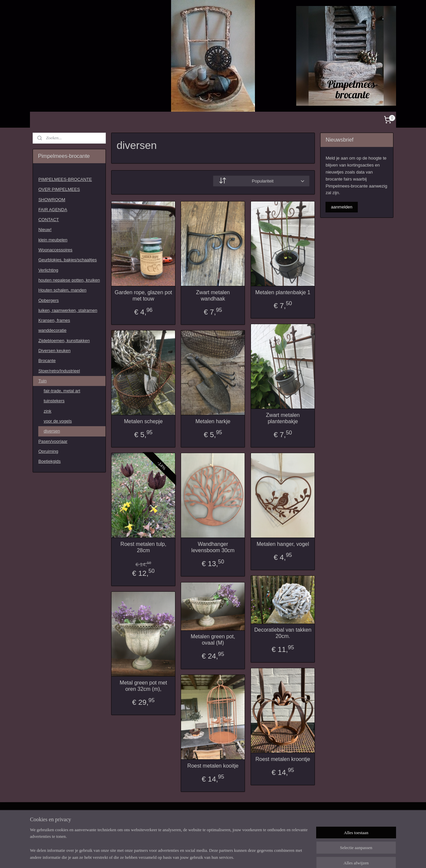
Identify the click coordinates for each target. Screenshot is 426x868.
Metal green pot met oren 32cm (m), (143, 686)
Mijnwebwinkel (284, 856)
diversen (52, 431)
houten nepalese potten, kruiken (69, 280)
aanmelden (341, 207)
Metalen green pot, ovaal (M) (213, 640)
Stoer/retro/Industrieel (59, 371)
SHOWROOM (52, 200)
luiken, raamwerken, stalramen (68, 310)
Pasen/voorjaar (53, 441)
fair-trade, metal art (62, 391)
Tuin (42, 381)
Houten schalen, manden (62, 290)
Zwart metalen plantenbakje (283, 418)
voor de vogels (58, 421)
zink (47, 411)
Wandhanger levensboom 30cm (213, 547)
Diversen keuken (54, 351)
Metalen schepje (143, 421)
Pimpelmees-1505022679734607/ (57, 820)
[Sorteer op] (261, 181)
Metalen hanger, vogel (283, 544)
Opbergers (48, 300)
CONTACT (49, 220)
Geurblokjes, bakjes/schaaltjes (68, 260)
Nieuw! (45, 230)
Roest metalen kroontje (283, 759)
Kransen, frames (54, 320)
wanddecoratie (52, 330)
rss (211, 856)
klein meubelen (53, 240)
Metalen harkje (213, 421)
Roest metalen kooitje (213, 766)
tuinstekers (54, 401)
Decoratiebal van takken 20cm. (283, 633)
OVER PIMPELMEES (59, 189)
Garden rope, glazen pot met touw (143, 296)
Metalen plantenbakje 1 (283, 292)
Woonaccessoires (55, 250)
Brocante (47, 361)
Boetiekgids (49, 461)
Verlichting (48, 270)
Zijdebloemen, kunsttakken (64, 341)
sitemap (199, 856)
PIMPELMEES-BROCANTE (65, 179)
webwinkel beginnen (233, 856)
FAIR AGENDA (53, 210)
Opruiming (48, 451)
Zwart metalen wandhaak (213, 296)
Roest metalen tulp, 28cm (143, 547)
